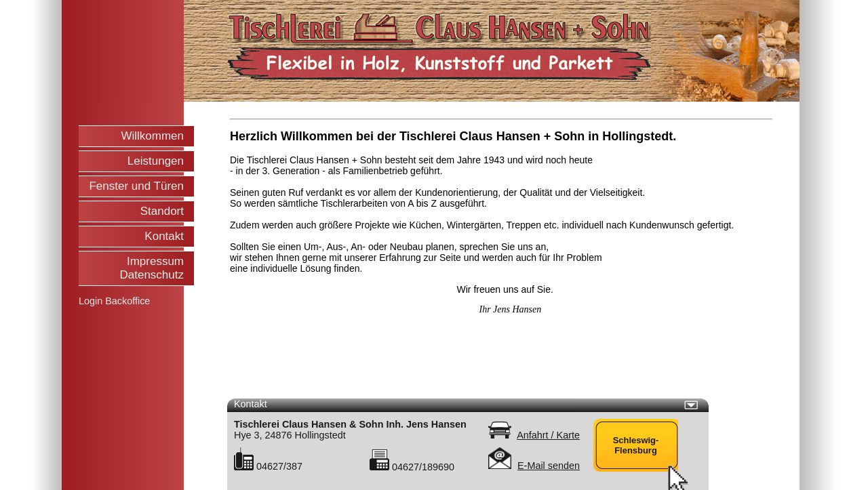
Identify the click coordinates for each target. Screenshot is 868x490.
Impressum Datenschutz (152, 268)
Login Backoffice (114, 301)
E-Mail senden (549, 466)
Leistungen (156, 161)
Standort (162, 211)
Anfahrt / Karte (548, 435)
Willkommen (152, 136)
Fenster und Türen (136, 186)
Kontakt (164, 236)
